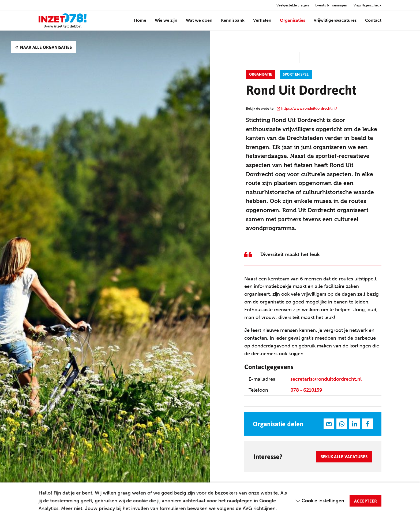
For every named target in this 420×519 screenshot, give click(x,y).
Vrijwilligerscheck (367, 5)
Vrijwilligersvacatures (335, 20)
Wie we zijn (166, 20)
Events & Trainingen (331, 5)
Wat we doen (199, 20)
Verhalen (262, 20)
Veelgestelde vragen (293, 5)
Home (140, 20)
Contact (373, 20)
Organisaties (292, 20)
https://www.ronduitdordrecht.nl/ (307, 108)
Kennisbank (233, 20)
